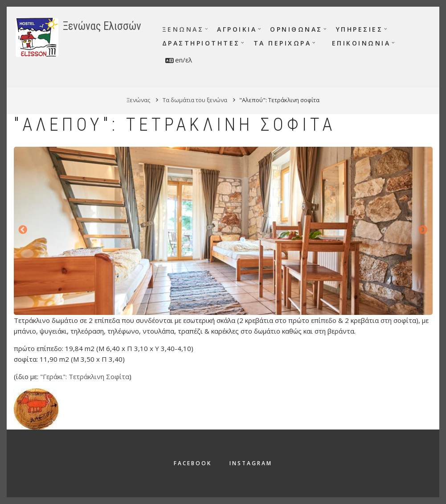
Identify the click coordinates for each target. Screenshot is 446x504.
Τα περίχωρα (282, 43)
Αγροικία (237, 29)
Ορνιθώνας (296, 29)
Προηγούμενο (23, 230)
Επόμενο (423, 230)
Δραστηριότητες (201, 43)
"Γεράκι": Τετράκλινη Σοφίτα (85, 376)
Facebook (193, 463)
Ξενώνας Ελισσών (102, 26)
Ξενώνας (183, 29)
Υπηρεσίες (360, 29)
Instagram (251, 463)
